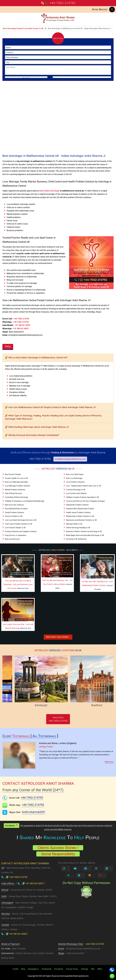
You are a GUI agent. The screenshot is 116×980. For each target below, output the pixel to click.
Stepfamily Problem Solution (77, 505)
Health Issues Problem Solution (78, 513)
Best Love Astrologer (74, 478)
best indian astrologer (50, 191)
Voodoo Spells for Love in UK (16, 478)
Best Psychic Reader (13, 474)
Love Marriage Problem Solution (18, 486)
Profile (15, 969)
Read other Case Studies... (58, 637)
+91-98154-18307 (23, 325)
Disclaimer (59, 969)
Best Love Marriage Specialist (16, 482)
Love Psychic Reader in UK (15, 528)
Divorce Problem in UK (14, 516)
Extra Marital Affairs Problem (16, 509)
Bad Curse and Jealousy (14, 505)
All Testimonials (44, 736)
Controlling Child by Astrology (16, 497)
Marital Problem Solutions (15, 490)
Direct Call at (58, 719)
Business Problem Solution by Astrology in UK (84, 532)
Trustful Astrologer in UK (76, 490)
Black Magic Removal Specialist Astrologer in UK (85, 535)
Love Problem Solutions (75, 482)
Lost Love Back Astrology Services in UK (21, 520)
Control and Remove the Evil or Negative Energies (85, 501)
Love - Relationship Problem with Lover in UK (84, 486)
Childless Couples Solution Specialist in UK (83, 497)
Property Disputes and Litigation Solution (21, 532)
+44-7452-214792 (63, 3)
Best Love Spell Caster (75, 474)
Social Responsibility (58, 854)
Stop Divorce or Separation (16, 535)
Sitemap (85, 969)
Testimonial (46, 969)
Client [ (17, 736)
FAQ (93, 969)
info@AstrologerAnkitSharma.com (70, 459)
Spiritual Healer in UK (74, 524)
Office (100, 969)
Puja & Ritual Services (13, 493)
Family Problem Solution (14, 513)
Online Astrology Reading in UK (78, 528)
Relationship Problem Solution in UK (80, 516)
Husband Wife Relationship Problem (80, 509)
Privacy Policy (72, 969)
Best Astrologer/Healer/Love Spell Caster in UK (23, 28)
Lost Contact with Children (76, 493)
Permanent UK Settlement (76, 539)
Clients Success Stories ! (58, 848)
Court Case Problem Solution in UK (19, 524)
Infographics (33, 969)
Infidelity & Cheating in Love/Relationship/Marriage (25, 501)
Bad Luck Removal (12, 539)
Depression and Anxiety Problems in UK (81, 520)
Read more (109, 762)
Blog (23, 969)
